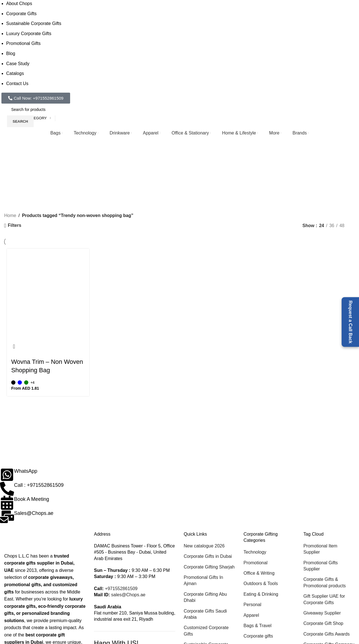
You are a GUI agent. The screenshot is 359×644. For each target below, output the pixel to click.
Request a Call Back (350, 322)
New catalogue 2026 (204, 546)
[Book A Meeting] (7, 503)
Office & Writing (259, 573)
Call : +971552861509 (39, 485)
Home (10, 215)
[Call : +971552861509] (7, 489)
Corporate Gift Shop (323, 623)
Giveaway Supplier (322, 613)
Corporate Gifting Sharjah (209, 567)
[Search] (48, 109)
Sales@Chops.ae (34, 513)
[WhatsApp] (7, 475)
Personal (252, 605)
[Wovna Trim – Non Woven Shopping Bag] (48, 294)
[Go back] (34, 167)
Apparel (251, 615)
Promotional (255, 563)
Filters (15, 225)
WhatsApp (26, 471)
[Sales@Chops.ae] (7, 517)
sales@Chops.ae (128, 595)
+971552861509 (121, 589)
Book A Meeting (32, 499)
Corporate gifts (258, 636)
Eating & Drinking (261, 594)
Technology (255, 552)
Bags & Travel (257, 626)
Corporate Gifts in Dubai (208, 556)
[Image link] (32, 541)
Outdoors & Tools (261, 584)
